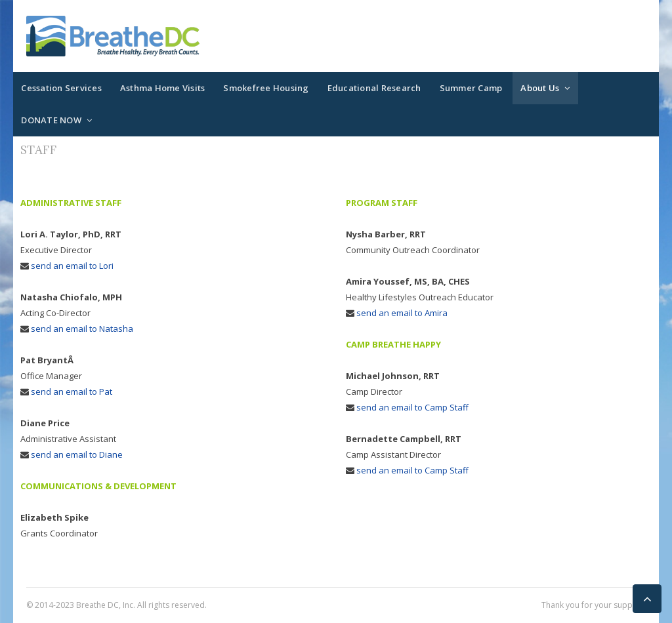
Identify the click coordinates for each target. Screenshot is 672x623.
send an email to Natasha (82, 329)
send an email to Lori (72, 266)
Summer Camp (471, 88)
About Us (540, 88)
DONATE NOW (51, 120)
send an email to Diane (77, 454)
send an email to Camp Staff (412, 407)
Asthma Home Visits (163, 88)
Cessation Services (61, 88)
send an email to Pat (72, 392)
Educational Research (374, 88)
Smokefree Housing (266, 88)
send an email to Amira (402, 313)
